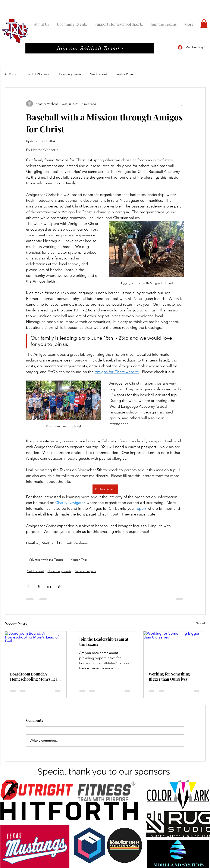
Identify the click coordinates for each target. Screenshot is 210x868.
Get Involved (98, 74)
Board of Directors (37, 74)
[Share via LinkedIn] (49, 586)
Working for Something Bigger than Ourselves (169, 677)
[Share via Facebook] (28, 586)
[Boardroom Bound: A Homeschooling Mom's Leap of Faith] (36, 649)
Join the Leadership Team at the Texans (104, 642)
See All (201, 623)
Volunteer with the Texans (46, 560)
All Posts (10, 74)
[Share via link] (59, 586)
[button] (204, 24)
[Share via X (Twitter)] (39, 586)
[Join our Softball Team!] (90, 48)
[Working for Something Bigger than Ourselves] (174, 649)
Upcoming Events (70, 74)
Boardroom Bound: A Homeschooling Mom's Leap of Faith (35, 677)
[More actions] (182, 104)
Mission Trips (79, 560)
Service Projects (126, 74)
